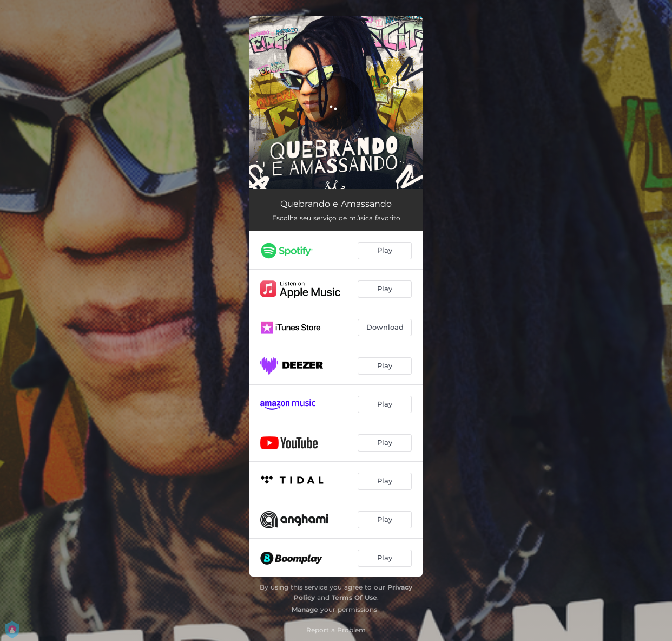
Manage (305, 609)
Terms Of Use (354, 597)
